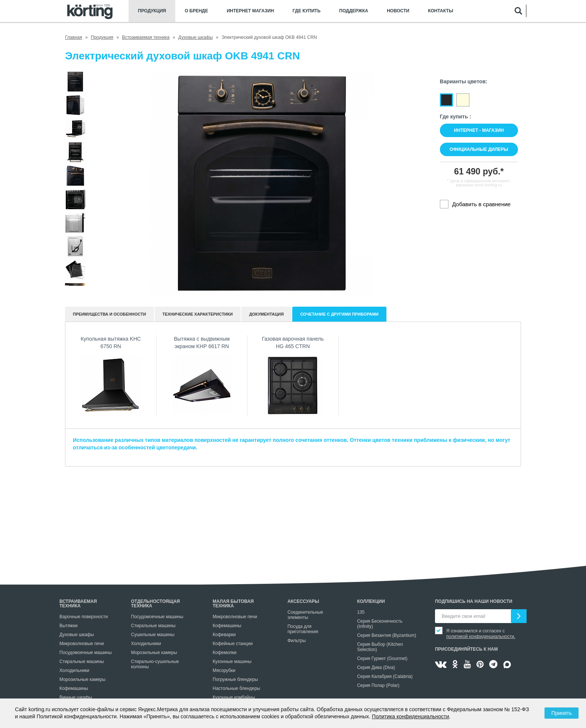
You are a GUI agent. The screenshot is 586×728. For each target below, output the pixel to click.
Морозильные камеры (82, 679)
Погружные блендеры (235, 679)
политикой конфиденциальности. (481, 636)
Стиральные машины (82, 662)
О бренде (196, 11)
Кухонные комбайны (234, 697)
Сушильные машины (153, 635)
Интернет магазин (250, 11)
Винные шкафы (76, 697)
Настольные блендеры (236, 688)
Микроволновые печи (82, 644)
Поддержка (354, 11)
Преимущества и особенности (110, 314)
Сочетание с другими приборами (339, 314)
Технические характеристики (198, 314)
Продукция (152, 11)
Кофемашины (74, 688)
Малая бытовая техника (233, 604)
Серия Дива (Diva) (376, 667)
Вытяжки (69, 626)
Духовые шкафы (77, 635)
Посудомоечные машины (86, 653)
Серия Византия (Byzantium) (386, 635)
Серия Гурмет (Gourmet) (382, 659)
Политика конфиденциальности (411, 716)
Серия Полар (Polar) (378, 685)
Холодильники (74, 670)
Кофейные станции (233, 644)
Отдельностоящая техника (156, 604)
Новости (398, 11)
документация (267, 314)
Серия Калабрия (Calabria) (385, 676)
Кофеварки (224, 635)
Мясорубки (224, 670)
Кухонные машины (232, 662)
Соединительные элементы (305, 615)
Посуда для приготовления (303, 629)
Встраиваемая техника (78, 604)
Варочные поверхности (84, 617)
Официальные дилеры (479, 149)
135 (361, 612)
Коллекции (371, 601)
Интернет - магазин (479, 130)
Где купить (307, 11)
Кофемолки (225, 653)
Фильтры (297, 641)
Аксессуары (303, 601)
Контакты (440, 11)
